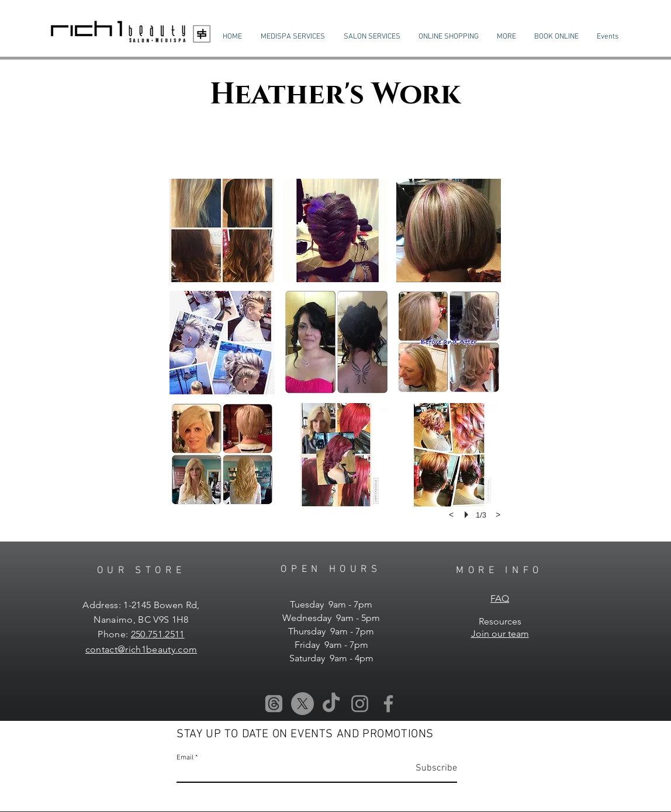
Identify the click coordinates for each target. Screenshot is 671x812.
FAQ (500, 598)
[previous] (451, 515)
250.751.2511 (158, 634)
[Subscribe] (428, 768)
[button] (293, 37)
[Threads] (274, 704)
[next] (498, 515)
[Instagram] (360, 704)
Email (185, 758)
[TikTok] (331, 704)
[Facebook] (388, 704)
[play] (468, 515)
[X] (302, 704)
